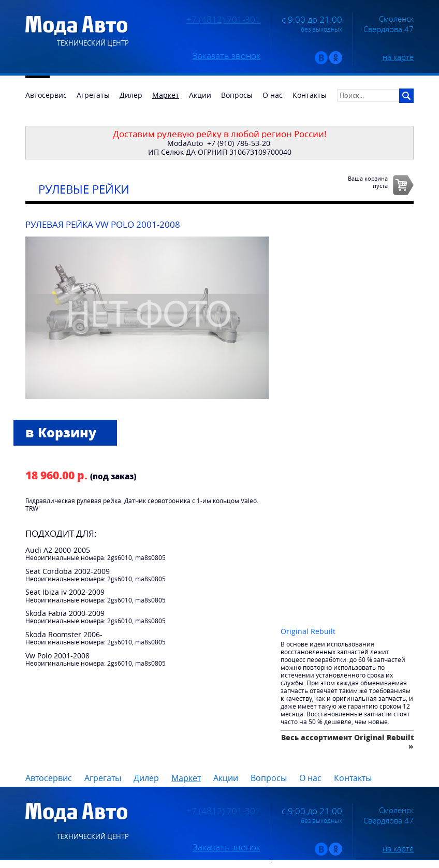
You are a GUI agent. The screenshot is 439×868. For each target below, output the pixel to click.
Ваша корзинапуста (368, 182)
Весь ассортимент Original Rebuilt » (347, 741)
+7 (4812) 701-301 (223, 20)
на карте (398, 57)
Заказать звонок (226, 56)
